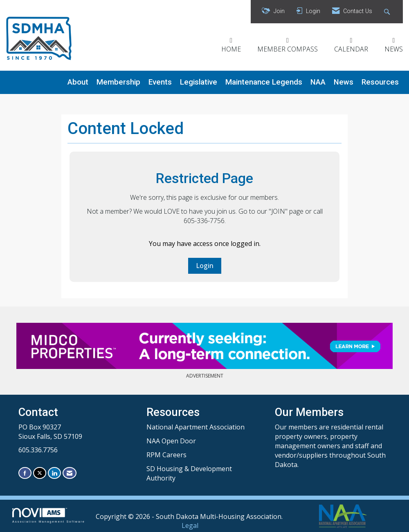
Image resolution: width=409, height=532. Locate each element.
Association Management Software (49, 515)
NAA (318, 82)
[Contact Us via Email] (70, 473)
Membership (118, 82)
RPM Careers (166, 455)
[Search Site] (388, 12)
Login (205, 266)
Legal (190, 525)
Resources (380, 82)
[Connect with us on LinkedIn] (54, 473)
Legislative (199, 82)
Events (160, 82)
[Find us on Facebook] (25, 473)
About (78, 82)
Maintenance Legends (264, 82)
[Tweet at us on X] (40, 473)
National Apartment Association (196, 427)
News (344, 82)
